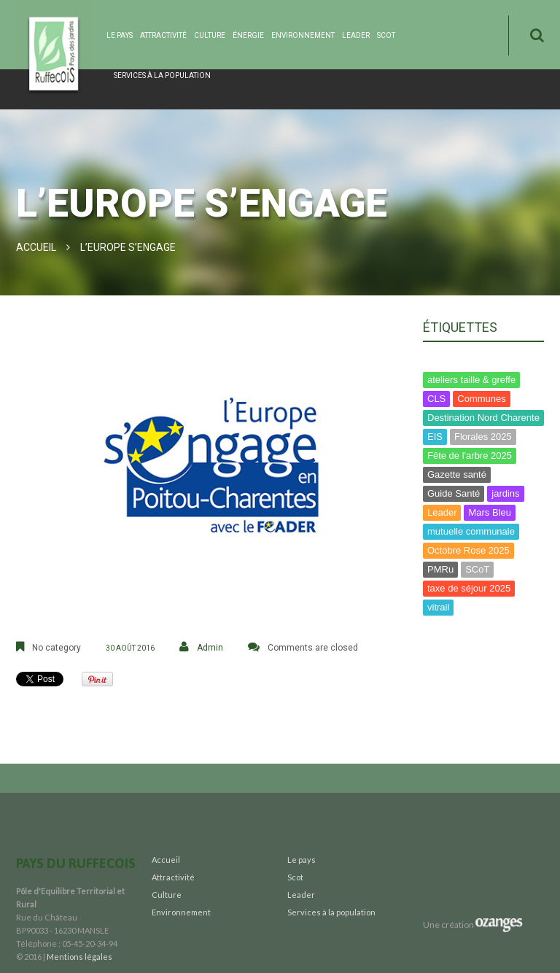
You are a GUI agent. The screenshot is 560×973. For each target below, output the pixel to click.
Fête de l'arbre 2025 (470, 456)
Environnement (303, 35)
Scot (386, 35)
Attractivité (163, 35)
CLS (436, 399)
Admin (210, 648)
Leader (356, 35)
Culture (210, 35)
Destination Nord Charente (483, 418)
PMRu (440, 569)
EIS (435, 437)
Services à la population (162, 75)
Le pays (120, 35)
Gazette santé (457, 474)
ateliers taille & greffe (471, 380)
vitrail (438, 607)
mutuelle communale (471, 531)
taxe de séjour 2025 (469, 588)
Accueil (36, 247)
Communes (481, 399)
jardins (505, 493)
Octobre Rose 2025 (468, 550)
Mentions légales (79, 957)
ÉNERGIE (248, 35)
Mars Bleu (490, 512)
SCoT (477, 569)
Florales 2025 (483, 437)
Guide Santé (454, 493)
